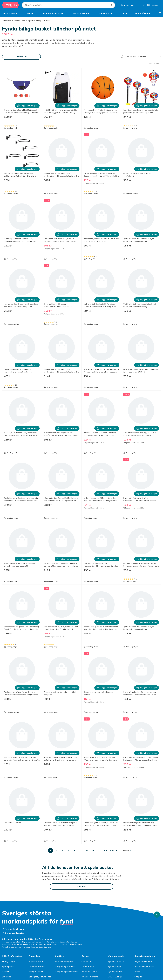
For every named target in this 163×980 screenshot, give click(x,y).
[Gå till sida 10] (87, 851)
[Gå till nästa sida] (127, 851)
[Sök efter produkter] (111, 5)
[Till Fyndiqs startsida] (10, 5)
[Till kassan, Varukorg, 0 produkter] (150, 5)
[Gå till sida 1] (50, 851)
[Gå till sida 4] (69, 851)
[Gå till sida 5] (75, 851)
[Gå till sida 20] (93, 851)
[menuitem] (10, 13)
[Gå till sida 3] (63, 851)
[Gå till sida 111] (118, 851)
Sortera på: (131, 57)
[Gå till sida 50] (105, 851)
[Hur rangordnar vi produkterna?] (122, 57)
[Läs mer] (81, 886)
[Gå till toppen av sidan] (157, 915)
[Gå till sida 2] (57, 851)
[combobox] (68, 5)
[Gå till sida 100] (112, 851)
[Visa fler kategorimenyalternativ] (160, 13)
